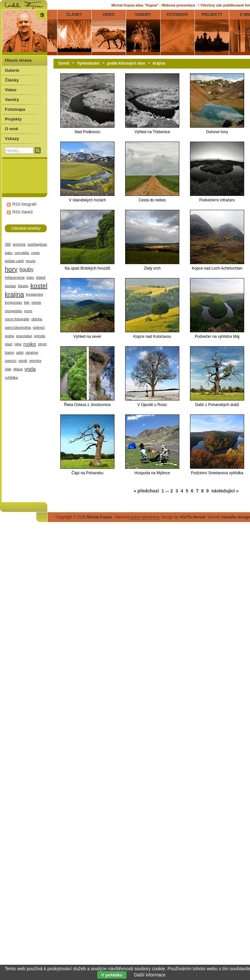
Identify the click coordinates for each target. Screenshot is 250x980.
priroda (40, 336)
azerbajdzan (37, 244)
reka (18, 344)
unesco (11, 361)
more (28, 311)
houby (27, 269)
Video (11, 90)
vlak (8, 369)
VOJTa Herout (192, 517)
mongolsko (13, 311)
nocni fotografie (17, 319)
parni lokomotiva (18, 327)
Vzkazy (12, 139)
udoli (20, 352)
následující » (225, 491)
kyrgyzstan (13, 302)
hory (11, 269)
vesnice (35, 361)
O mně (12, 129)
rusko (30, 344)
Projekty (13, 119)
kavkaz (10, 286)
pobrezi (39, 327)
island (41, 277)
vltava (18, 369)
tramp (9, 352)
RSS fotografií (24, 204)
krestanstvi (35, 294)
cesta (35, 253)
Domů (64, 63)
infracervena (15, 277)
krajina (14, 294)
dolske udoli (14, 261)
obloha (36, 319)
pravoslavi (24, 336)
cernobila (22, 253)
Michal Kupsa (99, 517)
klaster (23, 286)
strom (42, 344)
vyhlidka (11, 377)
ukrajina (32, 352)
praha (9, 336)
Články (12, 80)
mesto (36, 302)
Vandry (12, 100)
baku (9, 253)
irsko (30, 277)
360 (8, 244)
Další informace (150, 975)
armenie (19, 244)
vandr (23, 361)
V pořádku (112, 975)
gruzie (30, 261)
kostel (39, 286)
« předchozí (146, 491)
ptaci (9, 344)
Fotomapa (15, 109)
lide (27, 302)
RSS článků (23, 212)
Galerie (12, 70)
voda (30, 369)
